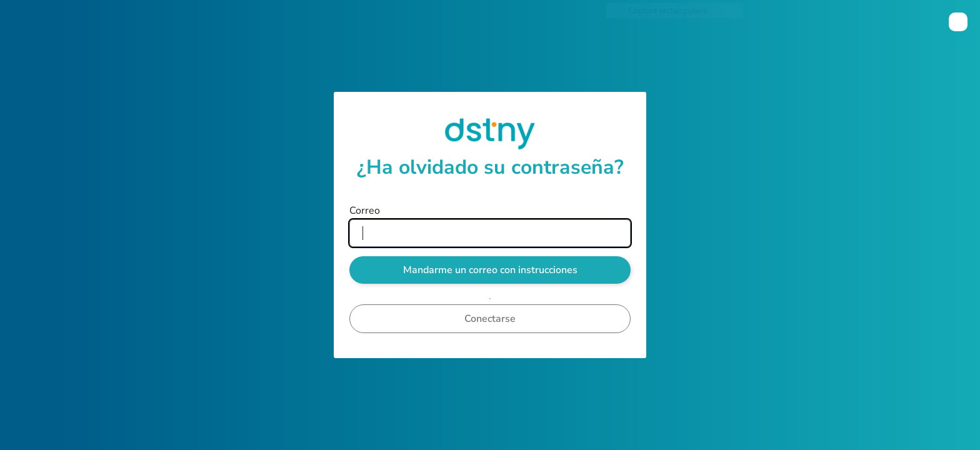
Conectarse (490, 319)
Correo (365, 211)
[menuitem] (958, 22)
